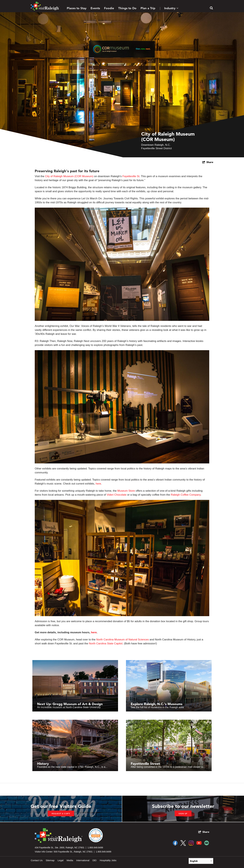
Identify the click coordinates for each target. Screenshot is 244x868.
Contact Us (37, 860)
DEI (94, 860)
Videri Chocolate (117, 495)
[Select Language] (201, 861)
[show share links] (208, 162)
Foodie (109, 8)
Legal (61, 860)
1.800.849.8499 (95, 848)
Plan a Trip (148, 8)
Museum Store (126, 491)
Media (70, 860)
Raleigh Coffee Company (186, 495)
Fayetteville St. (131, 176)
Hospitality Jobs (108, 860)
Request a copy (61, 814)
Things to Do (127, 8)
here (98, 484)
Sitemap (50, 860)
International (83, 860)
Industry (171, 8)
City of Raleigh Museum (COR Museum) (69, 176)
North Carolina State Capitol (106, 644)
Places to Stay (77, 8)
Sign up (183, 814)
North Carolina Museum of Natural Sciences (122, 640)
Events (95, 8)
